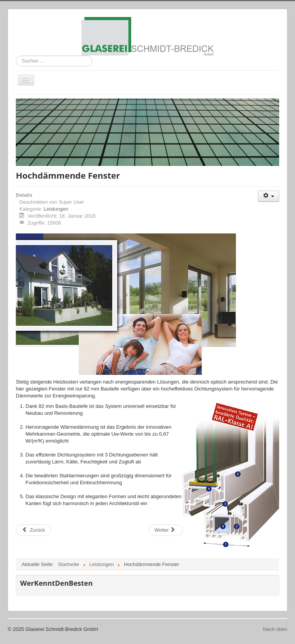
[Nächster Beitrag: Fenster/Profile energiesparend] (166, 530)
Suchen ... (16, 56)
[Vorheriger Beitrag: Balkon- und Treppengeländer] (33, 530)
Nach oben (275, 629)
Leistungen (56, 209)
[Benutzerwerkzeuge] (269, 196)
